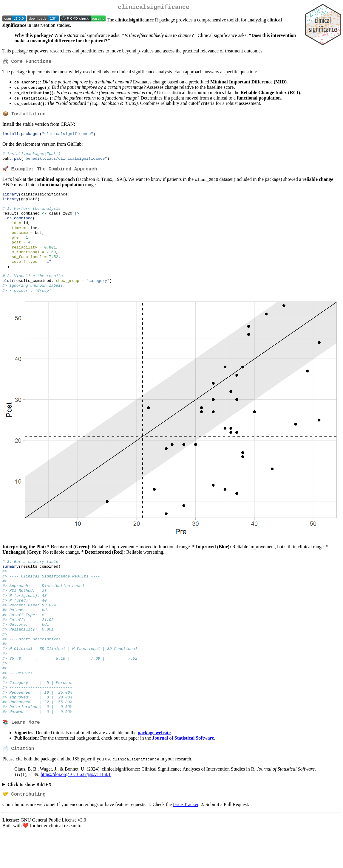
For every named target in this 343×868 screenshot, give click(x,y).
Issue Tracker (186, 839)
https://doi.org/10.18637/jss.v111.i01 (76, 808)
